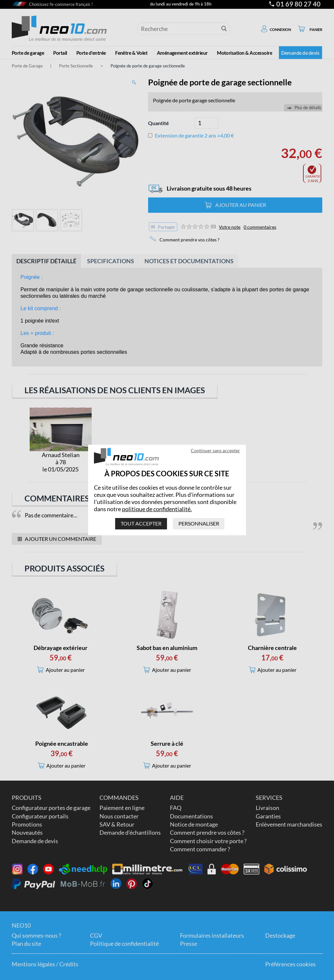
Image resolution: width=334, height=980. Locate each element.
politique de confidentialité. (157, 509)
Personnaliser (199, 523)
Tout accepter (141, 523)
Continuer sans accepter (215, 450)
